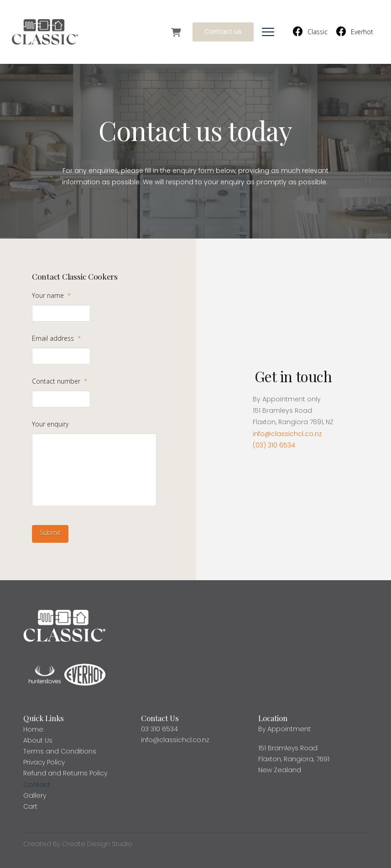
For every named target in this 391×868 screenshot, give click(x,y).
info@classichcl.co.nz (287, 434)
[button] (268, 32)
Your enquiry (50, 424)
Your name (51, 296)
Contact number (60, 381)
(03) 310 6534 (274, 445)
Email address (56, 338)
